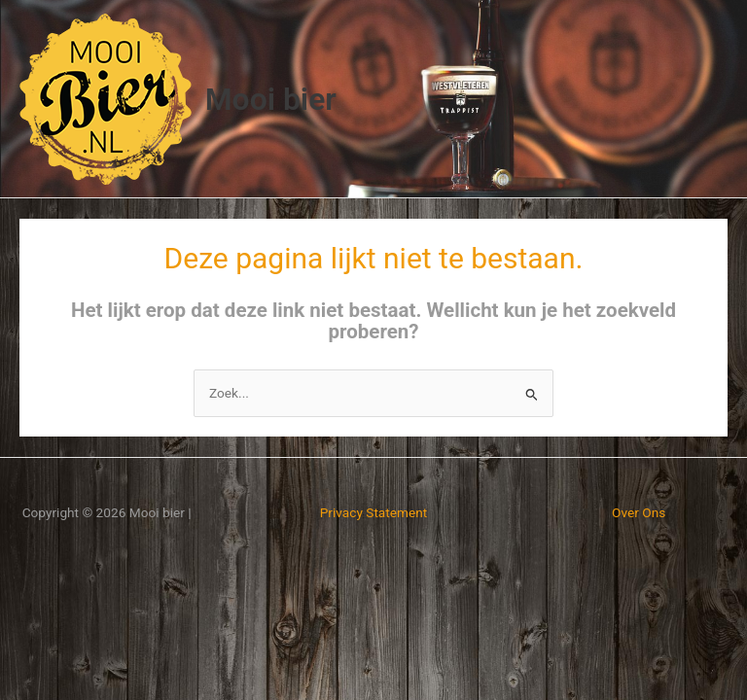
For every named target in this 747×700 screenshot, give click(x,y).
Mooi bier (271, 99)
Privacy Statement (374, 512)
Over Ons (639, 512)
